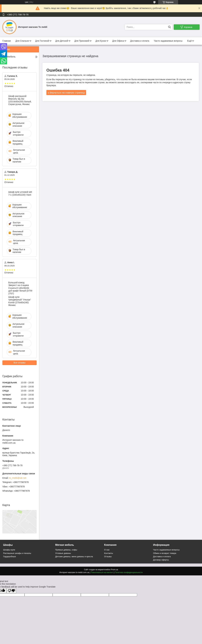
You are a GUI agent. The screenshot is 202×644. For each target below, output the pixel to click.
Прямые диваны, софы (66, 550)
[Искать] (169, 27)
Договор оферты (161, 560)
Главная (7, 41)
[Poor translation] (11, 591)
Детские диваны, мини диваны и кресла (74, 556)
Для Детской (62, 41)
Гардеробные (10, 556)
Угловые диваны (63, 553)
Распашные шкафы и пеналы (17, 553)
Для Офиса (118, 41)
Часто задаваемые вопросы (168, 41)
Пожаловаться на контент (102, 572)
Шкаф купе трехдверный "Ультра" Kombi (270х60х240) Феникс (20, 301)
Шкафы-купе (9, 550)
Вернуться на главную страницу (67, 93)
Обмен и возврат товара (165, 553)
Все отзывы (19, 363)
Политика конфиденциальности (129, 572)
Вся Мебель (9, 57)
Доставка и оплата (140, 41)
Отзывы (108, 556)
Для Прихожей (82, 41)
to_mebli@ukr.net (18, 478)
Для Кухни (101, 41)
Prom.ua (114, 570)
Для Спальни (22, 41)
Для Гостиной (42, 41)
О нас (107, 550)
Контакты (109, 553)
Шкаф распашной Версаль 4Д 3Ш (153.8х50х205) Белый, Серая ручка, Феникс (20, 100)
